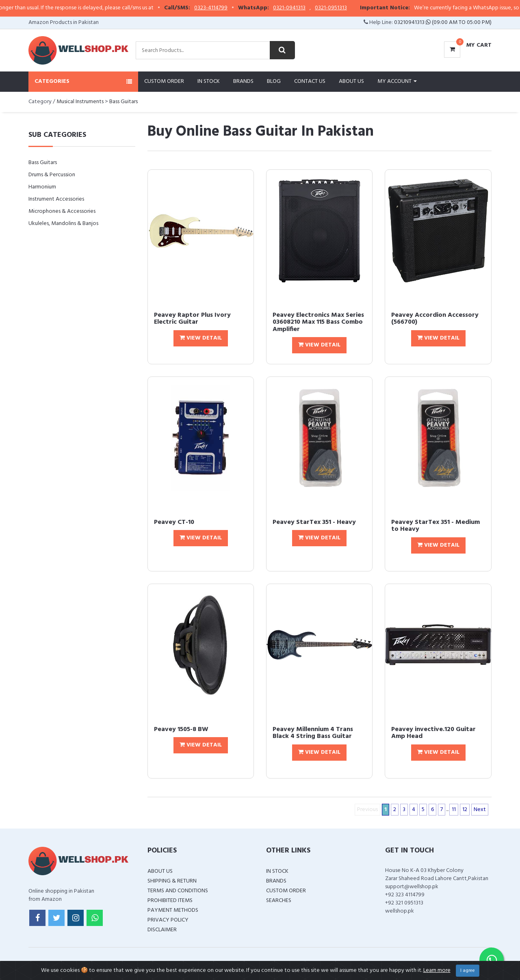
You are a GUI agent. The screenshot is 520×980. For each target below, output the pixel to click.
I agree (468, 971)
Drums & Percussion (52, 175)
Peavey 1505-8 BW (181, 729)
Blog (274, 81)
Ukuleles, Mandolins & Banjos (63, 224)
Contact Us (310, 81)
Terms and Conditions (178, 891)
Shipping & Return (172, 881)
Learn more (437, 970)
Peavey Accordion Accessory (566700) (435, 319)
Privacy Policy (168, 920)
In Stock (209, 81)
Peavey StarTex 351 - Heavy (314, 522)
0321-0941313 (305, 8)
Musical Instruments (80, 102)
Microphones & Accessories (62, 211)
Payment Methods (173, 910)
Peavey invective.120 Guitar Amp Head (433, 733)
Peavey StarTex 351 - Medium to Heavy (435, 526)
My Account (397, 81)
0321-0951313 (347, 8)
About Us (351, 81)
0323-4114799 (227, 8)
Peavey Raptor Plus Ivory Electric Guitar (192, 319)
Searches (279, 901)
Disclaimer (162, 930)
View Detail (201, 338)
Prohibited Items (170, 901)
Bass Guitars (123, 102)
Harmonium (42, 187)
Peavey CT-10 (174, 522)
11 (454, 810)
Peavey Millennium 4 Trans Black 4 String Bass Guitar (313, 733)
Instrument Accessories (56, 199)
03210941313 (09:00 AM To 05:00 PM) (443, 23)
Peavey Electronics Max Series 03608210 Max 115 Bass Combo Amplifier (318, 322)
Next (480, 810)
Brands (243, 81)
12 (465, 810)
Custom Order (164, 81)
